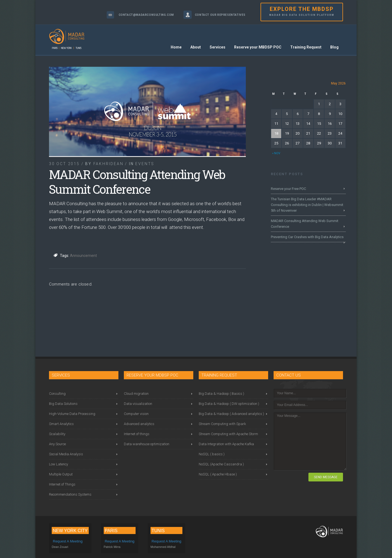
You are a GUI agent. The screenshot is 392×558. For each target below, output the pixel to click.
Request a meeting (68, 541)
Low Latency (59, 464)
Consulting (57, 394)
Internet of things (137, 434)
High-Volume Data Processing (72, 414)
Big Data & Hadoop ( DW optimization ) (229, 404)
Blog (334, 47)
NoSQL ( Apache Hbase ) (218, 474)
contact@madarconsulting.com (146, 15)
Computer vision (136, 414)
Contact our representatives (220, 15)
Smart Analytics (61, 424)
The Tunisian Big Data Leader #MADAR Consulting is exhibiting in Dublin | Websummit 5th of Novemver (307, 205)
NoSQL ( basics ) (212, 454)
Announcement (83, 256)
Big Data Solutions (63, 404)
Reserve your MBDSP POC (258, 47)
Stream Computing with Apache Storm (228, 434)
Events (145, 164)
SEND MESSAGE (326, 477)
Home (176, 47)
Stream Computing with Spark (222, 424)
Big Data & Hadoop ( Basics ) (221, 394)
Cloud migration (136, 394)
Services (218, 47)
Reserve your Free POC (288, 189)
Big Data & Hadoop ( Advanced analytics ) (231, 414)
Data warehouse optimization (147, 444)
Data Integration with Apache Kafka (226, 444)
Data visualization (138, 404)
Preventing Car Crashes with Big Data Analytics (307, 237)
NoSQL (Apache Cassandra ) (221, 464)
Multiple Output (61, 474)
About (196, 47)
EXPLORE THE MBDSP (302, 12)
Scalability (57, 434)
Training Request (306, 47)
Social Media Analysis (66, 454)
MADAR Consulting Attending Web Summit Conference (305, 224)
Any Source (57, 444)
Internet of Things (62, 484)
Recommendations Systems (70, 494)
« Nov (276, 153)
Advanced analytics (139, 424)
